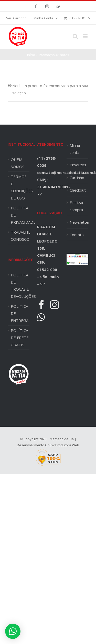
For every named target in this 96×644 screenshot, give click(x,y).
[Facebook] (42, 305)
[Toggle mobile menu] (86, 36)
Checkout (78, 190)
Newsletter (78, 222)
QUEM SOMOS (18, 163)
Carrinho (77, 178)
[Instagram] (54, 305)
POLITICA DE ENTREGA (20, 313)
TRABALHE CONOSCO (20, 236)
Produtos (78, 165)
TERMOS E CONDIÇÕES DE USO (20, 187)
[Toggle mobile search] (75, 36)
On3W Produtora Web (62, 445)
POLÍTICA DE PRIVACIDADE (20, 215)
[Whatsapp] (41, 317)
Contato (77, 235)
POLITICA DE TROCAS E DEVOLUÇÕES (20, 286)
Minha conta (75, 149)
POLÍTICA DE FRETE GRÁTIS (20, 338)
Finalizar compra (77, 206)
